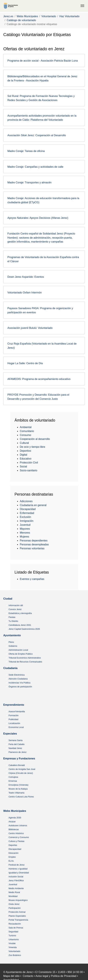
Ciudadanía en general (33, 505)
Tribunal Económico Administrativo (25, 658)
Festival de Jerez (17, 865)
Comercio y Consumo (19, 837)
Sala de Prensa (16, 928)
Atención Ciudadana (18, 679)
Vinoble (12, 943)
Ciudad (8, 599)
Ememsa (13, 781)
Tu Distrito (13, 621)
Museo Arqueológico (18, 900)
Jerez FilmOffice (16, 881)
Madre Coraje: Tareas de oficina (26, 151)
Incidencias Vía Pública (19, 683)
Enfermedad (27, 513)
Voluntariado (14, 951)
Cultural (24, 443)
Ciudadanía (10, 668)
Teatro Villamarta (16, 793)
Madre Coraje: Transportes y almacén (29, 183)
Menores (25, 533)
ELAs (11, 861)
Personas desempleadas (34, 544)
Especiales (10, 734)
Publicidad (13, 719)
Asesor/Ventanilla (17, 711)
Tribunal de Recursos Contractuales (25, 662)
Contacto (28, 976)
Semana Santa (16, 740)
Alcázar (12, 822)
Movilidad (13, 896)
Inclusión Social (16, 877)
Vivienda (13, 947)
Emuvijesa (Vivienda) (18, 785)
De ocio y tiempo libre (32, 447)
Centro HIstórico (16, 833)
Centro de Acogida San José (22, 769)
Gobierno (13, 646)
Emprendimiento (14, 705)
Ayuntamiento (12, 635)
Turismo (12, 936)
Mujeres (24, 537)
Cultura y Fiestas (16, 841)
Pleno (11, 642)
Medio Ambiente (16, 888)
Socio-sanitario (29, 470)
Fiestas (12, 617)
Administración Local (18, 650)
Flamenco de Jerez (18, 752)
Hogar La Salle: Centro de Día (25, 363)
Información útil (16, 605)
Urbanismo (14, 939)
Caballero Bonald (17, 765)
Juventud (25, 525)
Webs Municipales (15, 811)
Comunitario (27, 431)
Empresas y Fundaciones (19, 759)
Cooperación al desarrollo (35, 439)
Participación (15, 908)
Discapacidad (28, 509)
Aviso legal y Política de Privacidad (56, 976)
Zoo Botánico (15, 955)
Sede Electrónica (17, 675)
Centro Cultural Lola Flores (21, 797)
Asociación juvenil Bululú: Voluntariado (30, 328)
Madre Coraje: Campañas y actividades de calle (35, 167)
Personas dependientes (34, 541)
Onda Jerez (14, 904)
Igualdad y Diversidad (19, 873)
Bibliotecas (14, 829)
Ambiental (26, 427)
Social (23, 466)
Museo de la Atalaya (18, 789)
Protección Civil (29, 463)
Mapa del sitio (11, 976)
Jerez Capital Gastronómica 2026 (24, 629)
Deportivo (25, 451)
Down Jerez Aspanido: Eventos (26, 277)
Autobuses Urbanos (18, 825)
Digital (23, 455)
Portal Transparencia (18, 920)
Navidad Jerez (15, 748)
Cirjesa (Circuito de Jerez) (21, 773)
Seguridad (13, 932)
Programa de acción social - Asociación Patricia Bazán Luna (43, 61)
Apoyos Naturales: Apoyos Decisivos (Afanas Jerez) (38, 218)
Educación (14, 853)
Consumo (25, 435)
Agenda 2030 (15, 818)
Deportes (13, 845)
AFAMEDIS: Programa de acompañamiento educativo (39, 379)
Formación (14, 715)
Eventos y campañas (32, 579)
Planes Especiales (17, 916)
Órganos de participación (20, 687)
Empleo (12, 857)
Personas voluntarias (32, 548)
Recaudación (15, 924)
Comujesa (13, 777)
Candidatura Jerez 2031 (20, 625)
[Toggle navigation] (82, 6)
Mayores (25, 529)
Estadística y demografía (20, 613)
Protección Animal (17, 912)
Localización (14, 723)
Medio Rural (14, 892)
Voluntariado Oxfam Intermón (25, 293)
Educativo (26, 459)
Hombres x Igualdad (18, 869)
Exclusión (25, 517)
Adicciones (26, 501)
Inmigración (27, 521)
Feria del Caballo (17, 744)
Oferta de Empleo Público (21, 654)
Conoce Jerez (15, 609)
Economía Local (16, 727)
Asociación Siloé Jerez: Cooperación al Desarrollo (37, 135)
